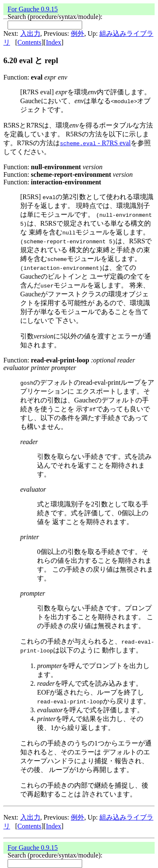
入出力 (30, 33)
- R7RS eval (95, 143)
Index (54, 42)
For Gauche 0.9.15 (33, 9)
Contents (29, 42)
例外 (78, 33)
